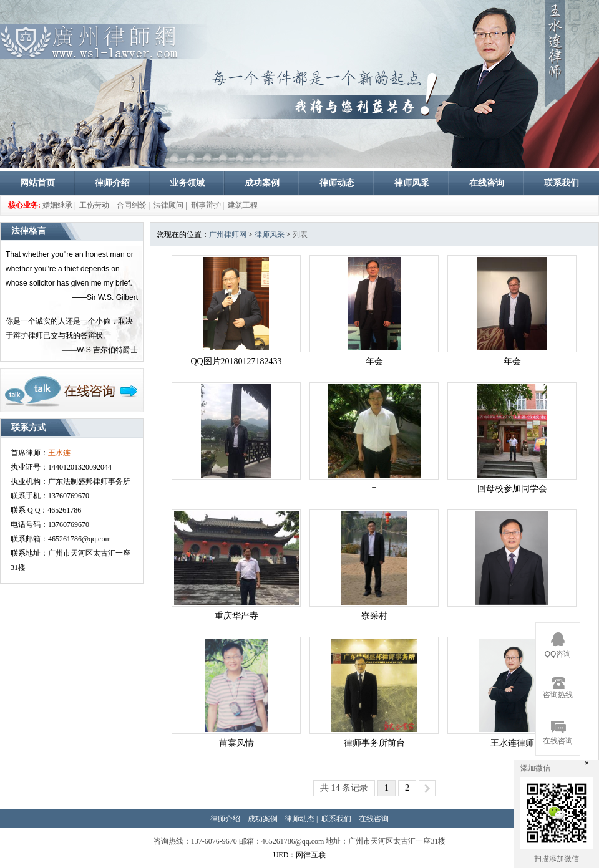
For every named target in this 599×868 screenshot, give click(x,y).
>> (427, 788)
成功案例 (262, 183)
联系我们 (562, 183)
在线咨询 (487, 183)
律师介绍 (112, 183)
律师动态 (337, 183)
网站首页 (37, 183)
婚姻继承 (57, 205)
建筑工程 (243, 205)
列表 (300, 234)
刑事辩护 (206, 205)
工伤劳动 (94, 205)
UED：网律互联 (300, 855)
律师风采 (412, 183)
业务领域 (187, 183)
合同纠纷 (132, 205)
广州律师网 (228, 234)
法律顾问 (168, 205)
